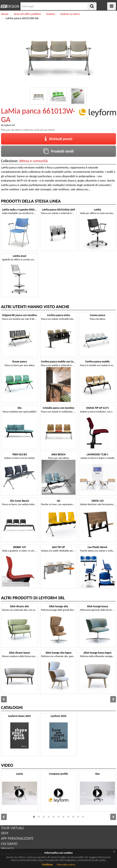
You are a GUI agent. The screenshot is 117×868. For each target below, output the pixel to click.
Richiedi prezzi (59, 139)
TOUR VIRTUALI (12, 828)
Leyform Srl (9, 125)
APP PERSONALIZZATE (17, 838)
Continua (47, 864)
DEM (5, 833)
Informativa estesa (66, 865)
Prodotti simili (59, 151)
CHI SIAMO (9, 844)
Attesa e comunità (33, 161)
